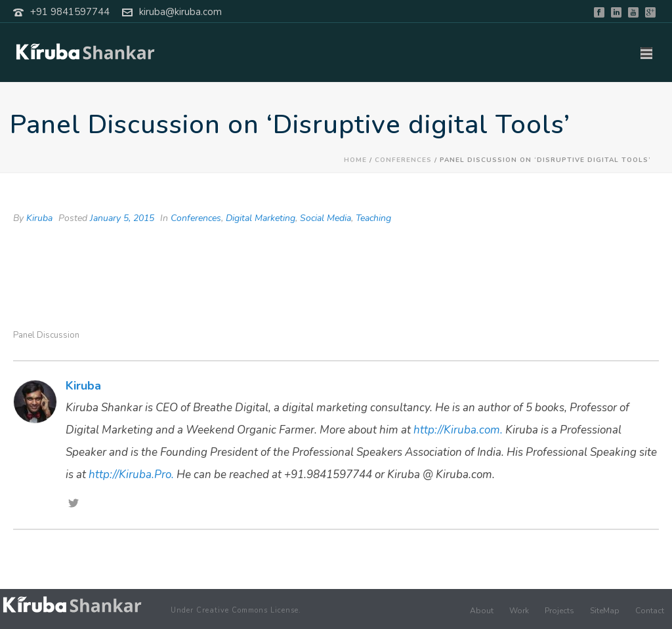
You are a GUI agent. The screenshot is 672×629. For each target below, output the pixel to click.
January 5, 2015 (122, 218)
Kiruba (39, 218)
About (482, 611)
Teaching (373, 218)
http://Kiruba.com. (458, 430)
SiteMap (605, 611)
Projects (559, 611)
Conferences (403, 160)
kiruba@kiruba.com (180, 12)
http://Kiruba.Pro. (131, 475)
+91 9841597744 (70, 12)
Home (355, 160)
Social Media (325, 218)
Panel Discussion (46, 335)
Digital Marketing (261, 218)
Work (519, 611)
